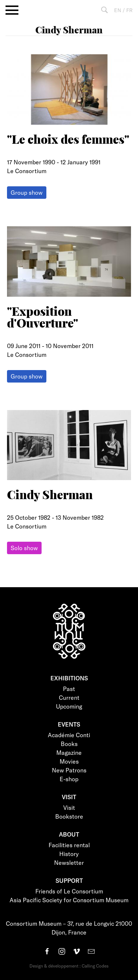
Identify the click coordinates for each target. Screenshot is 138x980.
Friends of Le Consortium (69, 891)
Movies (69, 761)
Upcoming (69, 706)
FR (129, 10)
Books (69, 744)
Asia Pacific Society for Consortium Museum (69, 900)
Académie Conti (69, 735)
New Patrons (69, 770)
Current (69, 697)
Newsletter (69, 862)
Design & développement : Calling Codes (69, 966)
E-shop (69, 779)
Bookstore (69, 816)
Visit (69, 807)
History (69, 854)
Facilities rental (69, 845)
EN (118, 10)
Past (69, 689)
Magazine (69, 752)
